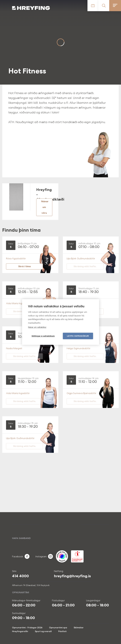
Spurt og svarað (43, 631)
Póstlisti (62, 631)
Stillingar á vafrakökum (43, 336)
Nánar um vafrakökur (37, 327)
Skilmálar (79, 628)
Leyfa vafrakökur (78, 336)
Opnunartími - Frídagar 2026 (27, 628)
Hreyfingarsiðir (20, 631)
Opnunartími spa (58, 628)
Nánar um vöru (45, 207)
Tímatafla (93, 6)
